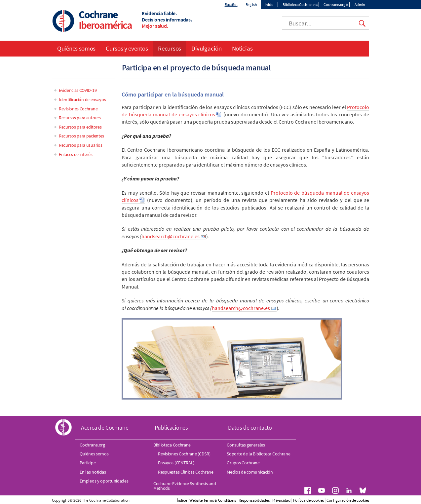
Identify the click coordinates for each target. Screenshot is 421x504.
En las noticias (93, 472)
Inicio (269, 4)
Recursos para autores (80, 118)
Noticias (242, 48)
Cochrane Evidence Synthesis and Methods (185, 486)
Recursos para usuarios (80, 145)
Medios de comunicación (250, 472)
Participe (88, 463)
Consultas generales (246, 445)
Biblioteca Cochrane (298, 4)
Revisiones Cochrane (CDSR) (184, 454)
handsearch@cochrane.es (171, 236)
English (251, 4)
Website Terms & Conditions (212, 500)
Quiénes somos (76, 48)
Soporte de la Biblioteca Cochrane (258, 454)
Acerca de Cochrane (105, 427)
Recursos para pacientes (81, 136)
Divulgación (207, 48)
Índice (182, 500)
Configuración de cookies (348, 500)
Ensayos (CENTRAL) (176, 463)
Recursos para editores (80, 127)
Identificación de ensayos (82, 99)
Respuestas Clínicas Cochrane (186, 472)
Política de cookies (308, 500)
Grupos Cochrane (243, 463)
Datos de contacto (250, 427)
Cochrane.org (334, 4)
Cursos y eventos (127, 48)
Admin (360, 4)
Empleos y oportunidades (104, 481)
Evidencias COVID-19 (78, 90)
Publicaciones (171, 427)
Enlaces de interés (76, 154)
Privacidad (281, 500)
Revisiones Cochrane (78, 109)
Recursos (170, 48)
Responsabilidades (254, 500)
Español (231, 4)
